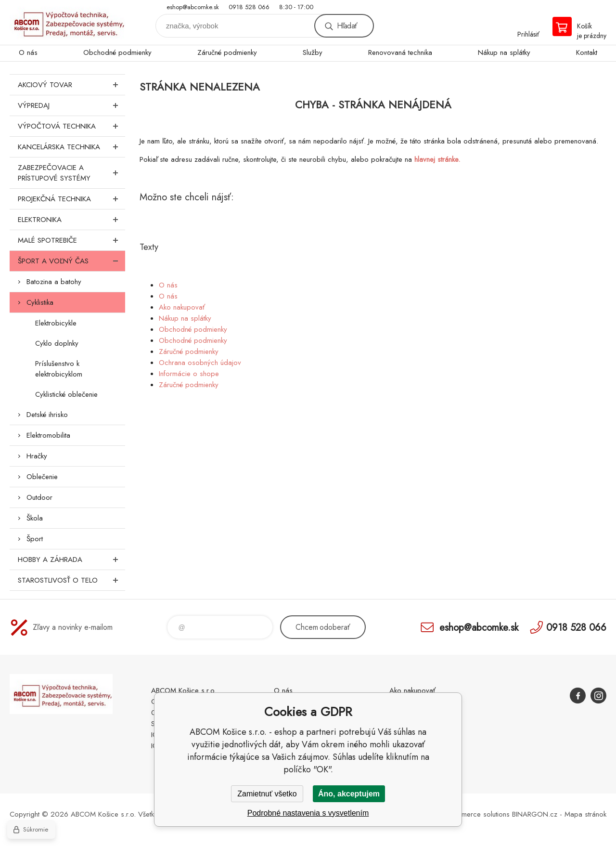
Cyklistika (40, 302)
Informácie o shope (189, 374)
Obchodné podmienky (117, 52)
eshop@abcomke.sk (193, 7)
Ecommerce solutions (477, 814)
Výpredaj (71, 105)
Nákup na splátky (504, 52)
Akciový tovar (71, 85)
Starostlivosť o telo (71, 580)
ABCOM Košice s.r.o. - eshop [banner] (67, 22)
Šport (35, 539)
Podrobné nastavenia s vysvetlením (308, 813)
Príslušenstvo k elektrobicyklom (59, 369)
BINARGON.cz (535, 814)
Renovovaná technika (400, 52)
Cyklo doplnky (57, 343)
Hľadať (347, 26)
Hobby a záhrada (71, 560)
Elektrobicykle (56, 323)
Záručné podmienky (227, 52)
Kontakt (587, 52)
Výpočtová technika (71, 126)
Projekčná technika (71, 199)
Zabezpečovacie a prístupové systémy (71, 173)
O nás (28, 52)
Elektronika (71, 220)
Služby (313, 52)
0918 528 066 (249, 7)
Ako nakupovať (182, 307)
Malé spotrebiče (71, 240)
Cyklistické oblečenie (66, 394)
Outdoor (39, 497)
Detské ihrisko (47, 415)
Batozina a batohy (54, 282)
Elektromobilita (48, 435)
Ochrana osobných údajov (200, 363)
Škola (35, 518)
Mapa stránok (585, 814)
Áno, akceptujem (349, 794)
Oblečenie (42, 477)
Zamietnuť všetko (267, 794)
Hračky (37, 456)
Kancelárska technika (71, 147)
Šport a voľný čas (71, 261)
